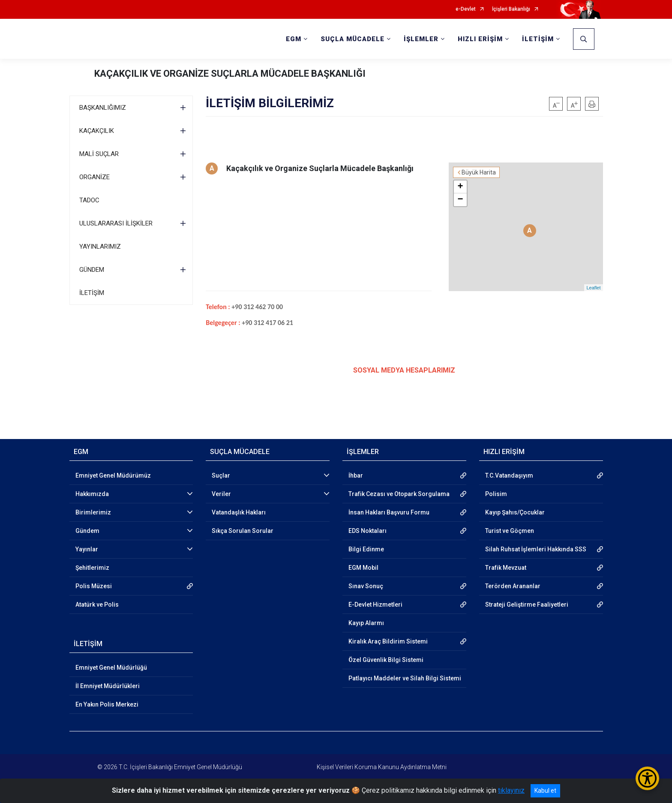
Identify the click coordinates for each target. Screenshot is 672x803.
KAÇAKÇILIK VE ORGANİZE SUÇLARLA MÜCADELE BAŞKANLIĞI (230, 74)
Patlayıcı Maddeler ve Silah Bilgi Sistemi (405, 678)
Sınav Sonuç (366, 586)
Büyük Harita (479, 172)
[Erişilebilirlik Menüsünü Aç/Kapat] (647, 778)
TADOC (89, 200)
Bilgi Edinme (366, 549)
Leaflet (593, 288)
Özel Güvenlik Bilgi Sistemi (386, 660)
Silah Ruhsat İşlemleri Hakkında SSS (536, 549)
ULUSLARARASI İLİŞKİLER (116, 223)
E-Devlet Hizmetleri (375, 605)
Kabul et (545, 791)
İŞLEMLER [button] (421, 39)
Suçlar (221, 475)
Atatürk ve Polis (97, 605)
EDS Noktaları (367, 531)
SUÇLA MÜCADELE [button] (352, 39)
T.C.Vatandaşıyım (509, 475)
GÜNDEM (92, 270)
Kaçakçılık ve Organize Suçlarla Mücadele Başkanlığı (320, 168)
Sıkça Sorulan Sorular (243, 531)
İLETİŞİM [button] (538, 39)
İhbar (356, 475)
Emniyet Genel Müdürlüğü (111, 668)
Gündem (87, 531)
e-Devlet (466, 9)
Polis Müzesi (94, 586)
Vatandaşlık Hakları (239, 512)
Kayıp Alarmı (366, 623)
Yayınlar (87, 549)
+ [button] (460, 187)
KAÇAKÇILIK (97, 131)
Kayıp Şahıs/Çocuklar (515, 512)
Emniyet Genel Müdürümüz (113, 475)
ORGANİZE (94, 177)
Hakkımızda (92, 494)
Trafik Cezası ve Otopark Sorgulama (399, 494)
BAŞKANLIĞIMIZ (103, 108)
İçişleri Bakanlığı (511, 9)
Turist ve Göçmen (510, 531)
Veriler (221, 494)
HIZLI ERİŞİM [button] (480, 39)
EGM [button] (294, 39)
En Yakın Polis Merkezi (107, 704)
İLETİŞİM (92, 293)
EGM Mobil (363, 568)
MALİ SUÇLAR (99, 154)
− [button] (460, 200)
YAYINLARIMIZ (100, 247)
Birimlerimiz (93, 512)
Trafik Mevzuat (506, 568)
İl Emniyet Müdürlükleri (108, 686)
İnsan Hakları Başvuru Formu (389, 512)
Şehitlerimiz (92, 568)
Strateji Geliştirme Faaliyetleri (527, 605)
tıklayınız (511, 790)
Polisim (496, 494)
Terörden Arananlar (513, 586)
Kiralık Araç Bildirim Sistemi (388, 641)
